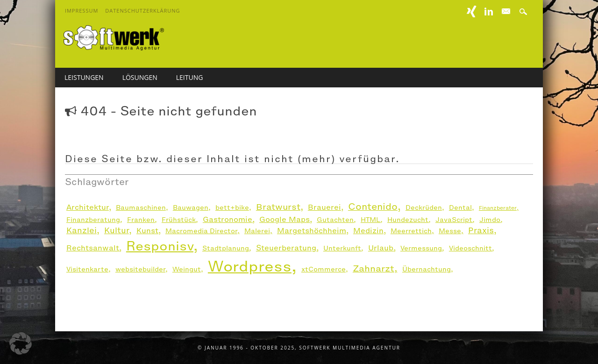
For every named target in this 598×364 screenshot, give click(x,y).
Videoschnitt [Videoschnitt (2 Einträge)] (470, 248)
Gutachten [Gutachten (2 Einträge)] (335, 220)
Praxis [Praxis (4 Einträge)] (481, 230)
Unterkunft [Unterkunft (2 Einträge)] (342, 248)
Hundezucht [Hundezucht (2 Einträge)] (408, 220)
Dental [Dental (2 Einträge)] (460, 208)
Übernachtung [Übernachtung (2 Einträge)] (427, 269)
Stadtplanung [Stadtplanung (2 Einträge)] (226, 248)
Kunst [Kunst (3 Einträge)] (147, 231)
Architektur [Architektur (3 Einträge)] (88, 207)
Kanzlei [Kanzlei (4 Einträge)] (82, 230)
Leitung (190, 77)
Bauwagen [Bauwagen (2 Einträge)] (191, 208)
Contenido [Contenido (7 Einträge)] (373, 207)
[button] (21, 343)
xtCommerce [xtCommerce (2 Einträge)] (324, 269)
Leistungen (84, 77)
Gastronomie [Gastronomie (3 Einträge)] (228, 219)
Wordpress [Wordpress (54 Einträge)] (250, 266)
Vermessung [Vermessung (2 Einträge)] (421, 248)
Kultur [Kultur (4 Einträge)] (117, 230)
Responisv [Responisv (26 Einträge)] (160, 246)
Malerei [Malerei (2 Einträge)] (257, 231)
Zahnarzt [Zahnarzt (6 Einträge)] (374, 268)
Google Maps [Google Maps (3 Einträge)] (285, 219)
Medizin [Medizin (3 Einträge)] (368, 231)
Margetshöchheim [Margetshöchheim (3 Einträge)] (312, 231)
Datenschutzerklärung (142, 11)
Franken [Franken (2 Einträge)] (141, 220)
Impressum (82, 11)
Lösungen (140, 77)
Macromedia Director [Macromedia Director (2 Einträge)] (201, 231)
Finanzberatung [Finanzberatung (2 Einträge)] (93, 220)
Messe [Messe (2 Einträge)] (450, 231)
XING (472, 11)
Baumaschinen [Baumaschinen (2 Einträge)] (141, 208)
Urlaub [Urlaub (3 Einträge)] (381, 248)
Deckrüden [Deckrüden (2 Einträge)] (424, 208)
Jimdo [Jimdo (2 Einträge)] (490, 220)
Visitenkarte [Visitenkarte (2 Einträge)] (87, 269)
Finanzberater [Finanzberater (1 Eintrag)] (498, 208)
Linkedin (489, 11)
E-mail (506, 12)
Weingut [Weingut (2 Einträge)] (187, 269)
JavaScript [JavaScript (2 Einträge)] (454, 220)
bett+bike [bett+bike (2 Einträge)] (232, 208)
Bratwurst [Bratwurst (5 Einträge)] (278, 207)
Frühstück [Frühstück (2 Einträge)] (179, 220)
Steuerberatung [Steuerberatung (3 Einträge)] (286, 248)
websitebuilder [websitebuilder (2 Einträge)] (140, 269)
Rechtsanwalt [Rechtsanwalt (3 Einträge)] (93, 248)
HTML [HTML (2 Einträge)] (370, 220)
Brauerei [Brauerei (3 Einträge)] (324, 207)
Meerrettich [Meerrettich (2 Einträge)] (411, 231)
